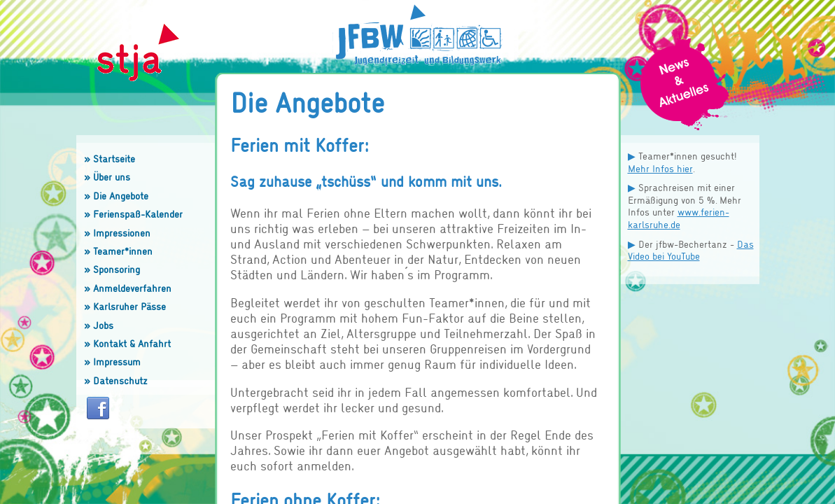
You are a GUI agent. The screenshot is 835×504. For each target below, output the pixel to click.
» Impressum (112, 362)
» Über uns (107, 177)
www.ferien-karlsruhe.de (679, 218)
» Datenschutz (116, 380)
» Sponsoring (112, 269)
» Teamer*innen (118, 251)
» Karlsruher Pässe (125, 306)
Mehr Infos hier (660, 168)
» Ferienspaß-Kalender (133, 214)
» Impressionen (117, 233)
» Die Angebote (116, 196)
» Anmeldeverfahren (128, 288)
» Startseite (110, 159)
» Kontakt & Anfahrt (127, 343)
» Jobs (99, 325)
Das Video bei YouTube (691, 250)
